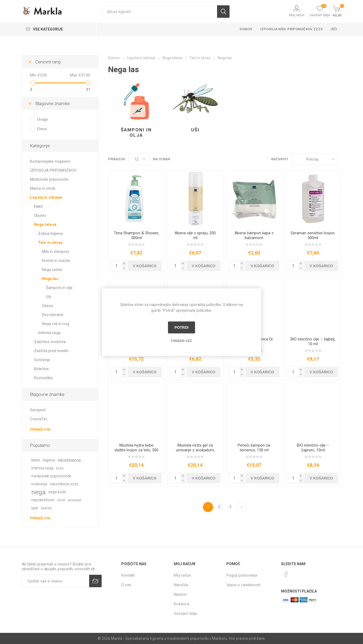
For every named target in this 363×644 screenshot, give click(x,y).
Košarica (181, 604)
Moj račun (297, 15)
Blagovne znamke (53, 103)
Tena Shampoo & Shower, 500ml (136, 235)
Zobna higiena (50, 234)
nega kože (57, 492)
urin (35, 508)
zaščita (46, 508)
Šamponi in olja (136, 132)
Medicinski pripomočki (49, 179)
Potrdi (182, 327)
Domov (246, 29)
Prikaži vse (40, 429)
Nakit (38, 206)
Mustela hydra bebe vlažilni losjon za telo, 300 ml (136, 450)
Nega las (50, 279)
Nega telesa (45, 224)
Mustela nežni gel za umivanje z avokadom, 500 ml (195, 450)
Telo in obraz (50, 243)
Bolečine (41, 369)
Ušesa (47, 306)
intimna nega (42, 468)
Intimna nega (49, 333)
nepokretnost (43, 500)
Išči (223, 12)
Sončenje (42, 360)
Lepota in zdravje (46, 197)
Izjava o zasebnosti (243, 585)
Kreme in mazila (56, 261)
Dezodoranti (53, 315)
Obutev (40, 215)
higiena (49, 460)
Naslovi (180, 594)
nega (38, 492)
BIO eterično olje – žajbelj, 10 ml (313, 342)
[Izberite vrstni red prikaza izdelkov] (315, 159)
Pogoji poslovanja (242, 575)
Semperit (38, 410)
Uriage (43, 119)
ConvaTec (39, 419)
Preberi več (181, 341)
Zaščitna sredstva (50, 342)
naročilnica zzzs (64, 484)
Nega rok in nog (56, 324)
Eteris (42, 129)
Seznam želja (185, 613)
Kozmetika (43, 378)
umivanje (74, 500)
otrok (61, 500)
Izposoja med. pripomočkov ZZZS (291, 29)
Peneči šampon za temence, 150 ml (254, 448)
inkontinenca (69, 460)
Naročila (181, 585)
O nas (126, 585)
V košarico (145, 266)
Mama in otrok (43, 188)
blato (36, 460)
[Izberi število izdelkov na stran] (139, 159)
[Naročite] (55, 581)
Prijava (95, 581)
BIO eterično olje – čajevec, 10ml (313, 448)
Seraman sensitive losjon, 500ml (313, 235)
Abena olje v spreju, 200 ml (195, 235)
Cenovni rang (48, 62)
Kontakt (128, 575)
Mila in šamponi (55, 252)
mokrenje (39, 484)
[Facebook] (286, 574)
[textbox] (159, 12)
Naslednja (241, 507)
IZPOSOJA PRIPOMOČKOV (53, 170)
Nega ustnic (52, 270)
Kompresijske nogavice (50, 161)
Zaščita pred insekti (51, 351)
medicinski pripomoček (51, 476)
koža (60, 468)
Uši (195, 130)
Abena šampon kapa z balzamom (254, 235)
